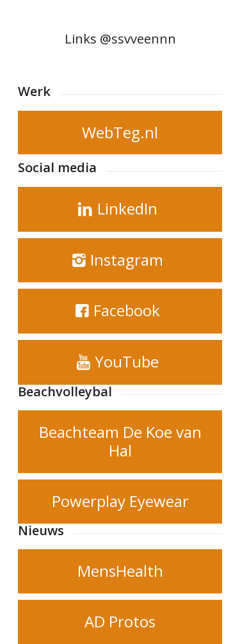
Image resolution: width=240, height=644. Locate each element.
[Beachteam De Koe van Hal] (120, 442)
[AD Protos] (120, 622)
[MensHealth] (120, 571)
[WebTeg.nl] (120, 133)
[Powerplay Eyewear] (120, 502)
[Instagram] (120, 261)
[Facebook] (120, 311)
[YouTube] (120, 362)
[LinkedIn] (120, 209)
